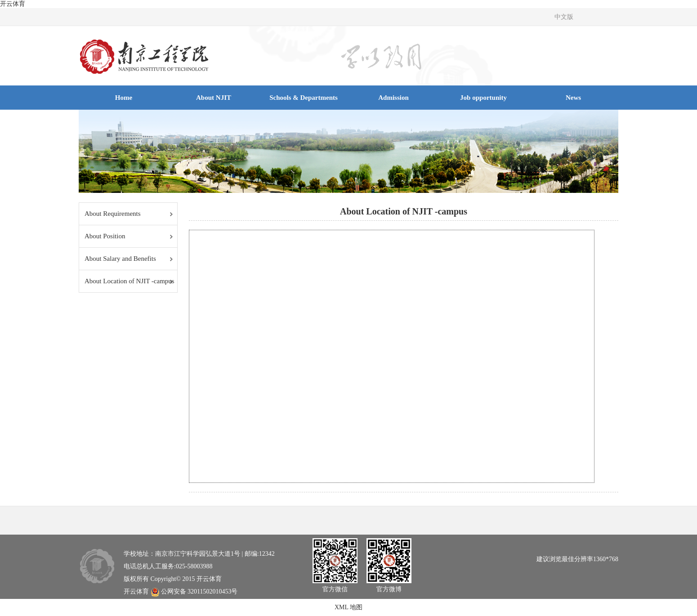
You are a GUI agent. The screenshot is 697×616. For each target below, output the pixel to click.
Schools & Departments (304, 98)
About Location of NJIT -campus (130, 281)
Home (124, 98)
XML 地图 (348, 607)
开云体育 (13, 4)
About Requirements (113, 214)
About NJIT (214, 98)
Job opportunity (483, 98)
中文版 (564, 17)
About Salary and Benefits (120, 259)
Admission (393, 98)
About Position (105, 236)
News (573, 98)
